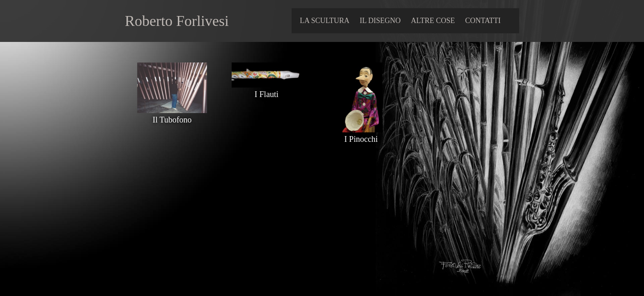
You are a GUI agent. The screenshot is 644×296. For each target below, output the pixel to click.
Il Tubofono (172, 115)
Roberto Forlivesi (177, 21)
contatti (483, 21)
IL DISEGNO (380, 21)
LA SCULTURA (325, 21)
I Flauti (267, 89)
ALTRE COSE (433, 21)
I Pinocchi (361, 134)
